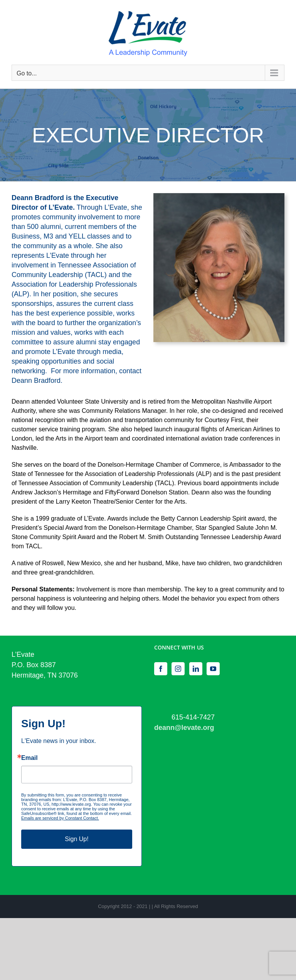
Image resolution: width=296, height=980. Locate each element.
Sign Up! (77, 839)
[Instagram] (178, 669)
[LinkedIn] (196, 669)
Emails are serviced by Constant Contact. (60, 818)
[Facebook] (161, 669)
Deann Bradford (36, 381)
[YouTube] (213, 669)
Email (29, 758)
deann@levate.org (184, 728)
